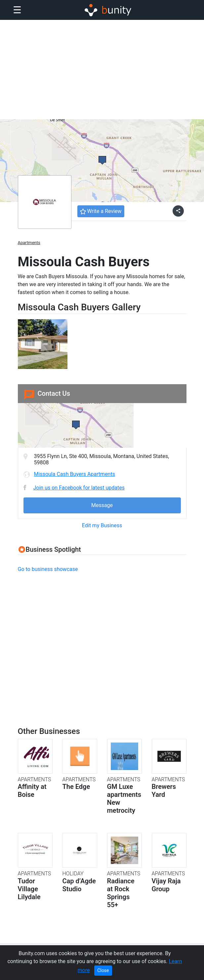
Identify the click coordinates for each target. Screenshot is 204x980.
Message (102, 505)
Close (103, 970)
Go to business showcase (48, 569)
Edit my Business (102, 525)
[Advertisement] (102, 70)
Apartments (29, 243)
